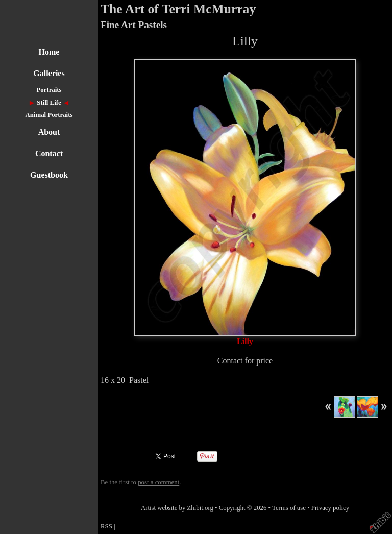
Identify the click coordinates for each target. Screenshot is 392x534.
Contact (49, 153)
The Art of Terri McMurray (178, 9)
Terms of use (289, 508)
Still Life (49, 103)
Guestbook (49, 175)
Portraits (49, 90)
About (49, 132)
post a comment (158, 482)
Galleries (49, 73)
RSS (106, 526)
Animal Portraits (49, 115)
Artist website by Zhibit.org (177, 508)
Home (49, 52)
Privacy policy (330, 508)
